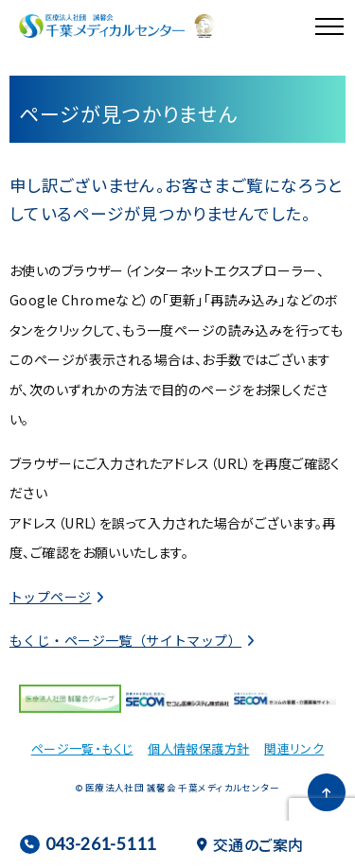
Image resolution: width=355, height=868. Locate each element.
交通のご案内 (250, 844)
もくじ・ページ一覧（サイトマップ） (125, 640)
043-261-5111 (88, 844)
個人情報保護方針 (198, 748)
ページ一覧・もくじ (82, 748)
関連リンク (294, 748)
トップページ (51, 597)
